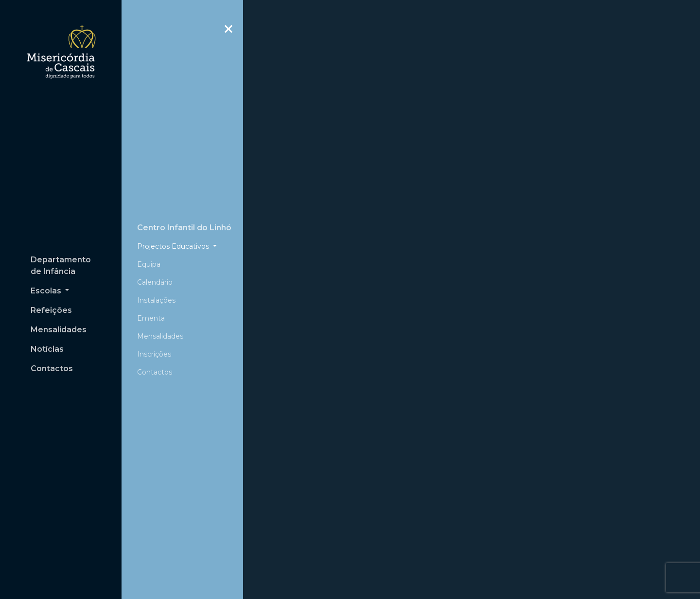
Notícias (47, 349)
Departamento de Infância (61, 265)
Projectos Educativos (174, 217)
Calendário (155, 253)
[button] (277, 151)
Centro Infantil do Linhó (184, 198)
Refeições (51, 310)
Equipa (149, 235)
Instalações (156, 271)
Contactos (52, 368)
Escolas (47, 291)
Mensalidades (59, 330)
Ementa (151, 289)
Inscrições (154, 325)
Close (228, 34)
